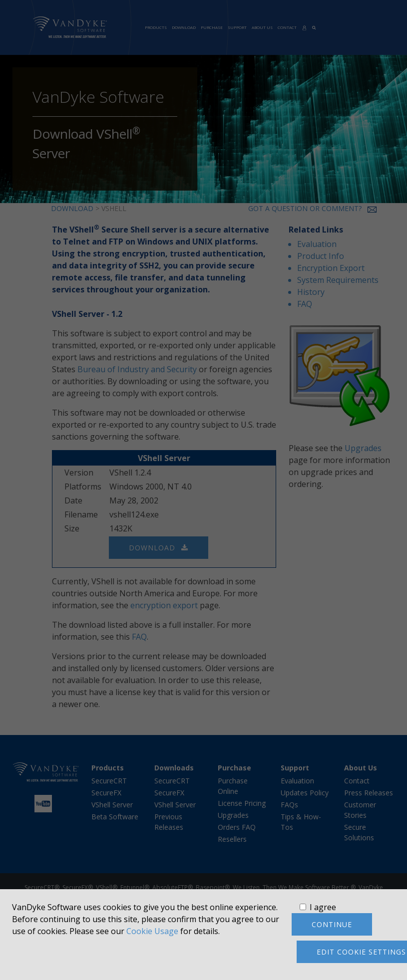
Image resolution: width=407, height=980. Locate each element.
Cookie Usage (152, 931)
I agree (323, 907)
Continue (332, 924)
